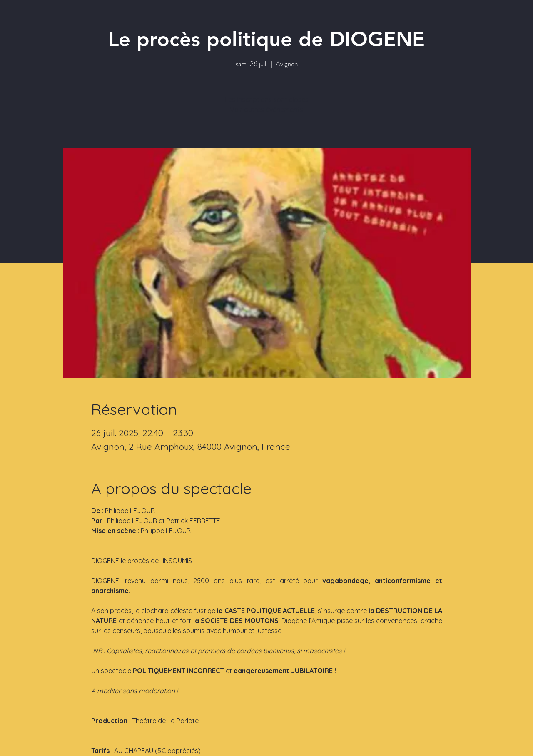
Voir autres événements (266, 110)
